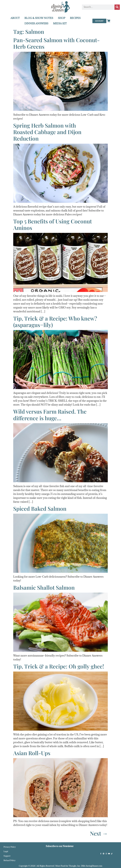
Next (99, 833)
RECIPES (75, 18)
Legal (6, 851)
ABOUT (15, 18)
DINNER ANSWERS (36, 23)
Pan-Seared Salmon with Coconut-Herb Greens (56, 43)
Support (7, 856)
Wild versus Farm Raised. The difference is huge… (50, 415)
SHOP (62, 18)
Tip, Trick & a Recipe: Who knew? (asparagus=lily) (55, 322)
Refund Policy (10, 860)
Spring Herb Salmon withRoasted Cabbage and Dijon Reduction (47, 132)
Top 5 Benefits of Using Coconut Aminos (53, 224)
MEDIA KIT (60, 23)
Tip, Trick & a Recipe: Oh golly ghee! (59, 666)
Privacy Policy (10, 847)
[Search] (117, 7)
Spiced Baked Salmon (40, 508)
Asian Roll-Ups (32, 753)
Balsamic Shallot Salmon (44, 587)
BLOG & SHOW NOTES (39, 18)
